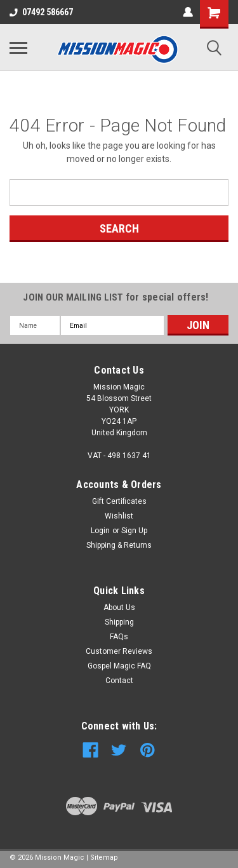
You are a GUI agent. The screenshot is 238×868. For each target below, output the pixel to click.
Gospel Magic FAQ (119, 666)
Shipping (119, 622)
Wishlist (119, 516)
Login (100, 531)
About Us (119, 607)
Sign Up (134, 531)
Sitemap (104, 858)
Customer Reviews (119, 651)
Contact (119, 681)
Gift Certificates (119, 501)
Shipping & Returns (119, 545)
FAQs (119, 637)
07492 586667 (41, 12)
